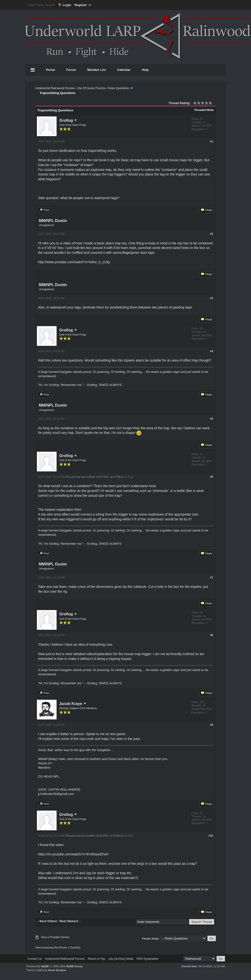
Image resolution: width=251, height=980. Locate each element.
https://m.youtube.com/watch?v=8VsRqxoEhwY (74, 854)
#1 (211, 141)
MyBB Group (74, 966)
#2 (211, 234)
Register (81, 5)
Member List (97, 70)
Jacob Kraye (71, 704)
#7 (211, 577)
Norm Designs (57, 970)
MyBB (45, 966)
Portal (50, 70)
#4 (211, 351)
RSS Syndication (147, 959)
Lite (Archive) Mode (121, 959)
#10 (211, 836)
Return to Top (97, 959)
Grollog (66, 120)
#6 (211, 477)
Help (145, 70)
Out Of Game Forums (91, 88)
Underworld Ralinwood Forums (55, 88)
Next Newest (69, 921)
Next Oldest (48, 921)
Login (67, 5)
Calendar (124, 70)
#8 (211, 635)
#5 (211, 419)
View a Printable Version (55, 937)
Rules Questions (118, 88)
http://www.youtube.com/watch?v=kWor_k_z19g (74, 262)
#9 (211, 725)
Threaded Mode (204, 110)
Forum (71, 70)
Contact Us (35, 959)
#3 (211, 298)
